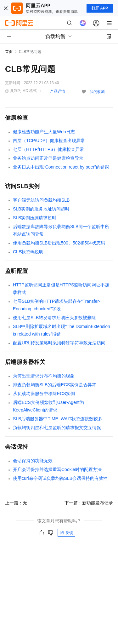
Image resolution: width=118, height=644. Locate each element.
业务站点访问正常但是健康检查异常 (48, 158)
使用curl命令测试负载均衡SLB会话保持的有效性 (60, 478)
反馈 (66, 533)
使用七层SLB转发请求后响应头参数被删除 (54, 318)
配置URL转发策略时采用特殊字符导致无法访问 (59, 343)
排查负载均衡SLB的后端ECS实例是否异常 (55, 385)
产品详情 (58, 91)
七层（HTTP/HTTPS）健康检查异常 (48, 149)
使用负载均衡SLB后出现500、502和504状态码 (59, 243)
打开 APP (100, 8)
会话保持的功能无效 (33, 461)
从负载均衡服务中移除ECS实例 (44, 394)
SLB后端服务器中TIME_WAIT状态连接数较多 (58, 419)
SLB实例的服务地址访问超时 (41, 209)
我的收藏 (97, 92)
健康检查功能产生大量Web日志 (44, 132)
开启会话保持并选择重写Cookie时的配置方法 (57, 469)
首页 (9, 52)
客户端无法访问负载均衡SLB (41, 200)
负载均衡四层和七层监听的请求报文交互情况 (57, 428)
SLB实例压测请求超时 (35, 218)
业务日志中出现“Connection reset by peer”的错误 (61, 167)
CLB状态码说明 (28, 252)
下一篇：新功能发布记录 (89, 503)
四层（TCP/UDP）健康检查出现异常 (49, 141)
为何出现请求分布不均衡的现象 (44, 376)
